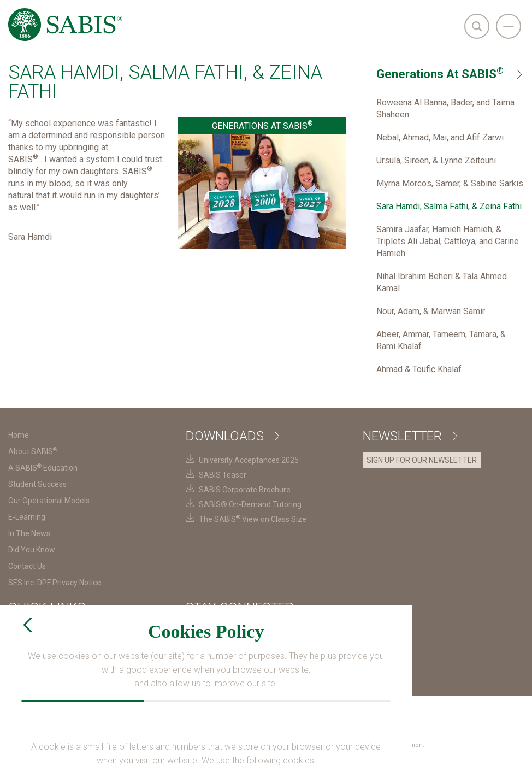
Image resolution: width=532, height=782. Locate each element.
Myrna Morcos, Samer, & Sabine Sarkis (450, 183)
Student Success (37, 484)
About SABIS (33, 451)
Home (19, 435)
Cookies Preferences (348, 713)
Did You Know (32, 550)
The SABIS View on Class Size (253, 519)
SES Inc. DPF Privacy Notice (55, 583)
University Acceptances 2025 (249, 460)
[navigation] (509, 26)
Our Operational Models (49, 501)
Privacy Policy (264, 713)
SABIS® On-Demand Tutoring (250, 504)
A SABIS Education (43, 468)
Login (327, 765)
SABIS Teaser (223, 475)
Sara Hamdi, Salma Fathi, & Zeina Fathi (449, 206)
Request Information (230, 680)
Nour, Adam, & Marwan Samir (431, 311)
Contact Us (27, 566)
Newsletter (410, 436)
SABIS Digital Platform (49, 663)
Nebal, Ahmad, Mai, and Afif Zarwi (440, 137)
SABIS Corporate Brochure (245, 490)
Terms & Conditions (182, 713)
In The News (29, 533)
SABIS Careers (36, 647)
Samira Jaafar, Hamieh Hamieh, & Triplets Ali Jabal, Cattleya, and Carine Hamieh (448, 241)
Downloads (232, 436)
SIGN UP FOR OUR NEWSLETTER (422, 460)
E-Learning (27, 517)
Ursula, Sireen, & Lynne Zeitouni (436, 160)
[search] (477, 26)
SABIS (21, 631)
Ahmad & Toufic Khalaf (419, 369)
